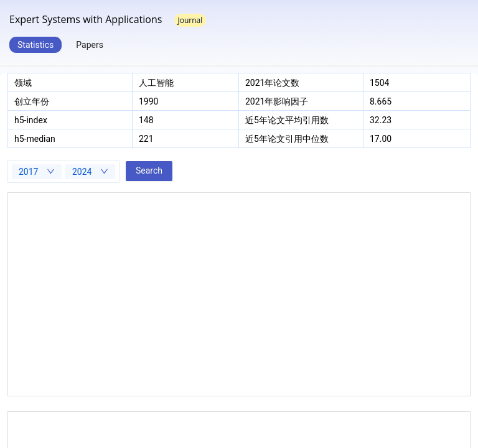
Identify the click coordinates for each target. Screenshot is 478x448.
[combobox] (37, 172)
